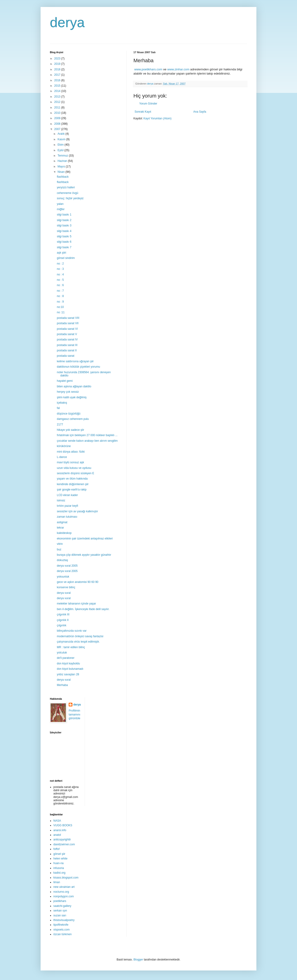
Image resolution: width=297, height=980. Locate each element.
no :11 (61, 312)
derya (67, 22)
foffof (56, 849)
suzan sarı (60, 915)
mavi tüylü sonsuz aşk (70, 462)
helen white (60, 859)
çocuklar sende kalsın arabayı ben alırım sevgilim (87, 441)
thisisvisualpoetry (64, 920)
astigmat (62, 522)
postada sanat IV (67, 340)
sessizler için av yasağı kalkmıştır (77, 511)
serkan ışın (60, 911)
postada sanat (66, 356)
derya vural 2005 (67, 566)
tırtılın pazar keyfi (67, 506)
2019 (58, 64)
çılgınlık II (63, 620)
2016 (58, 80)
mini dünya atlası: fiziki (71, 452)
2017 (58, 75)
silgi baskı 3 (64, 225)
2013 (58, 97)
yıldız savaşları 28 (68, 674)
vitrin (60, 544)
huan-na (58, 863)
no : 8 (60, 296)
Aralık (61, 134)
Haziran (63, 161)
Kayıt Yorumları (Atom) (157, 118)
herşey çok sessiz (68, 392)
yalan (60, 204)
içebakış (62, 403)
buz (59, 549)
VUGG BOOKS (63, 825)
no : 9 (60, 302)
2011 (58, 108)
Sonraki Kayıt (143, 112)
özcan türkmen (63, 934)
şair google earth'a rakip (72, 490)
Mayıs (62, 167)
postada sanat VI (67, 329)
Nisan (61, 172)
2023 (58, 59)
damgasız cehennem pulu (73, 419)
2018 (58, 69)
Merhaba (62, 685)
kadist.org (59, 873)
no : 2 (60, 264)
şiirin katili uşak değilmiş (72, 397)
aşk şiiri (61, 253)
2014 (58, 91)
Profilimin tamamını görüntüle (74, 715)
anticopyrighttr (62, 840)
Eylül (61, 150)
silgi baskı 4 (64, 231)
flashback (63, 177)
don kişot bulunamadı (70, 669)
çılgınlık (62, 625)
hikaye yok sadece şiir (70, 430)
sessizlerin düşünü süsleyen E (76, 473)
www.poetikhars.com (148, 69)
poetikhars (60, 901)
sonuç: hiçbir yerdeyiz (70, 198)
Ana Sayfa (200, 112)
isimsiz (61, 500)
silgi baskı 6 (64, 242)
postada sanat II (67, 350)
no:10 (60, 307)
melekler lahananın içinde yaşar (76, 604)
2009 (58, 118)
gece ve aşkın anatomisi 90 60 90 (78, 582)
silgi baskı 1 (64, 215)
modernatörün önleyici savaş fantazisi (80, 636)
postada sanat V (67, 334)
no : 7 (60, 291)
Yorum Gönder (148, 104)
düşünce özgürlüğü (69, 414)
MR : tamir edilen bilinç (71, 647)
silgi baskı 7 (64, 247)
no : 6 (60, 285)
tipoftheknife (61, 925)
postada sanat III (67, 345)
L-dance (62, 457)
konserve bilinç (66, 587)
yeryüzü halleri (66, 187)
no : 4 (60, 274)
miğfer (61, 209)
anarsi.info (60, 830)
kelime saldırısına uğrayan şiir (75, 361)
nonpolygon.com (64, 896)
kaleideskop (64, 533)
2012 (58, 102)
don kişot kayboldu (68, 663)
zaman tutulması (67, 517)
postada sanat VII (68, 323)
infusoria (59, 868)
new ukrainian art (64, 887)
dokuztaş (62, 560)
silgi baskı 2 (64, 220)
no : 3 (60, 269)
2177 (60, 425)
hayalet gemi (65, 381)
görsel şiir (59, 854)
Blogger (138, 960)
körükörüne (64, 446)
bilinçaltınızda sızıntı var (72, 631)
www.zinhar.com (178, 69)
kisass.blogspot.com (66, 878)
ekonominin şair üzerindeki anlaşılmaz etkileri (85, 539)
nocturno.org (61, 892)
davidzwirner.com (64, 844)
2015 (58, 86)
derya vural (64, 593)
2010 (58, 113)
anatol (57, 835)
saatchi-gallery (62, 906)
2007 (58, 129)
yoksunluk (63, 577)
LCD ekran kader (67, 495)
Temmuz (63, 156)
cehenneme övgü (68, 193)
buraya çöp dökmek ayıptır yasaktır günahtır (84, 555)
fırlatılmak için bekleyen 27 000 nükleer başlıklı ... (87, 435)
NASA (57, 821)
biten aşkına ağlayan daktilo (74, 386)
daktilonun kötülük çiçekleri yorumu (78, 367)
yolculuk (62, 653)
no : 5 (60, 280)
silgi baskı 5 (64, 236)
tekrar (60, 528)
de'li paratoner (66, 658)
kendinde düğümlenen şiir (73, 484)
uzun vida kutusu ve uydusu (74, 468)
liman (57, 882)
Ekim (61, 145)
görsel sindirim (66, 258)
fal (58, 408)
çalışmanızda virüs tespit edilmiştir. (78, 642)
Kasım (62, 139)
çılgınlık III (63, 614)
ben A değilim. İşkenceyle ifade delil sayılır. (83, 609)
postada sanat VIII (68, 318)
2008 (58, 124)
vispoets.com (61, 930)
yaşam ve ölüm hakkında (72, 479)
